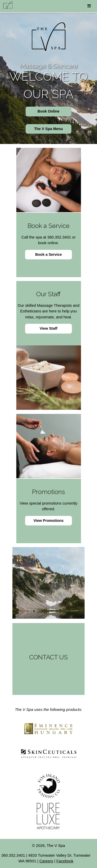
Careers (46, 861)
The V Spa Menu (48, 129)
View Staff (48, 328)
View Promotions (48, 521)
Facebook (65, 861)
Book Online (48, 111)
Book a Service (48, 254)
